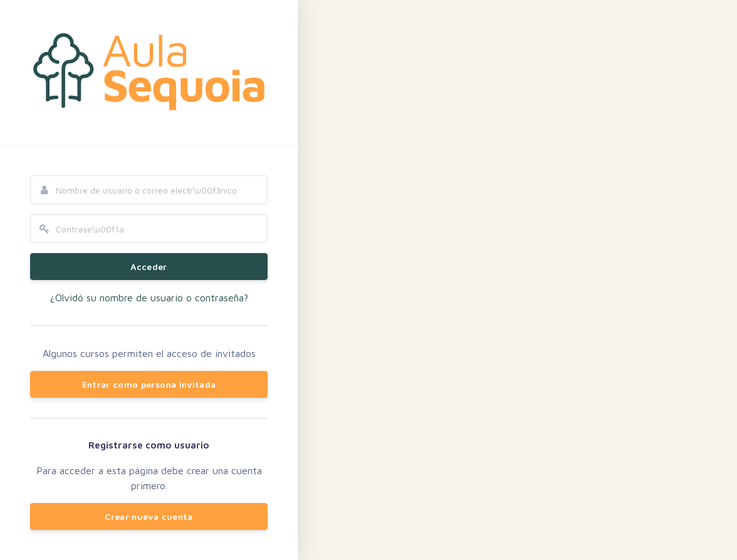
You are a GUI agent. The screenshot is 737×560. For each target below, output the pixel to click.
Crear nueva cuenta (149, 516)
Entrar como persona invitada (149, 384)
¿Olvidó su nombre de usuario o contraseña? (149, 298)
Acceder (149, 267)
